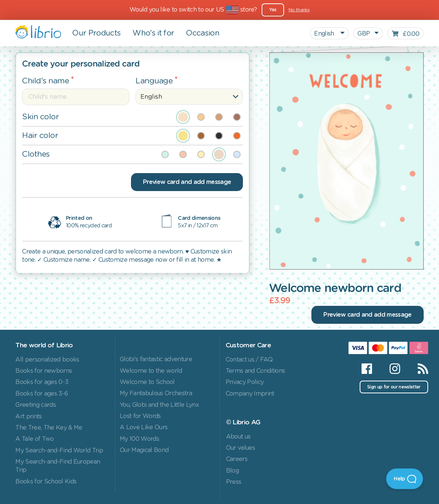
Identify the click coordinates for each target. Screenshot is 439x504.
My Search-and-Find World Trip (59, 451)
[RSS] (418, 369)
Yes (273, 10)
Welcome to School (147, 382)
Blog (232, 471)
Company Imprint (250, 394)
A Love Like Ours (144, 427)
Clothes (36, 154)
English (325, 34)
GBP (364, 34)
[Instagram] (395, 369)
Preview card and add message (187, 182)
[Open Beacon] (405, 479)
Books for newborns (44, 371)
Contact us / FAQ (249, 360)
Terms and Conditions (255, 371)
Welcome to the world (151, 371)
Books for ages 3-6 (42, 394)
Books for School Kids (46, 482)
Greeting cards (36, 405)
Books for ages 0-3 (42, 382)
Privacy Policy (245, 382)
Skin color (40, 117)
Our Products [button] (96, 33)
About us (238, 437)
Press (234, 482)
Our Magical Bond (144, 450)
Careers (237, 459)
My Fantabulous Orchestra (156, 393)
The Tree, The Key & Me (49, 428)
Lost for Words (140, 416)
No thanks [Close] (299, 10)
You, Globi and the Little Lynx (159, 405)
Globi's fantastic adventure (156, 359)
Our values (240, 448)
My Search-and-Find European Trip (58, 466)
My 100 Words (139, 439)
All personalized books (47, 360)
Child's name (45, 81)
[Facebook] (367, 369)
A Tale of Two (34, 439)
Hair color (40, 136)
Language (154, 81)
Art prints (28, 417)
